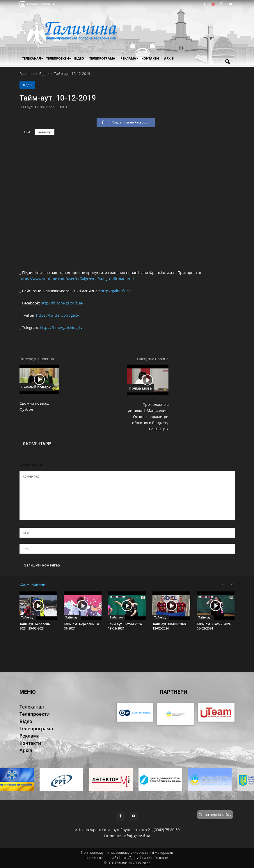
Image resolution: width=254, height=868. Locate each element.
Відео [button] (79, 58)
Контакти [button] (150, 58)
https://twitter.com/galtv (58, 315)
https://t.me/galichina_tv (61, 327)
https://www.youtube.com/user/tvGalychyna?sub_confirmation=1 (77, 279)
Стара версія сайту (215, 815)
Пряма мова (140, 388)
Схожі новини (32, 584)
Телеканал (33, 58)
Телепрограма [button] (102, 58)
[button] (228, 62)
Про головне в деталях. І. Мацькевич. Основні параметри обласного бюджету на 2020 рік (148, 417)
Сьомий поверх (36, 387)
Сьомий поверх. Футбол (34, 406)
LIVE (209, 4)
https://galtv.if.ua (133, 858)
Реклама (130, 58)
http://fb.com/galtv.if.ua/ (62, 303)
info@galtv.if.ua (137, 836)
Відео (27, 85)
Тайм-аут (45, 132)
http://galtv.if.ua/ (115, 291)
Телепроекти (59, 58)
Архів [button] (169, 58)
